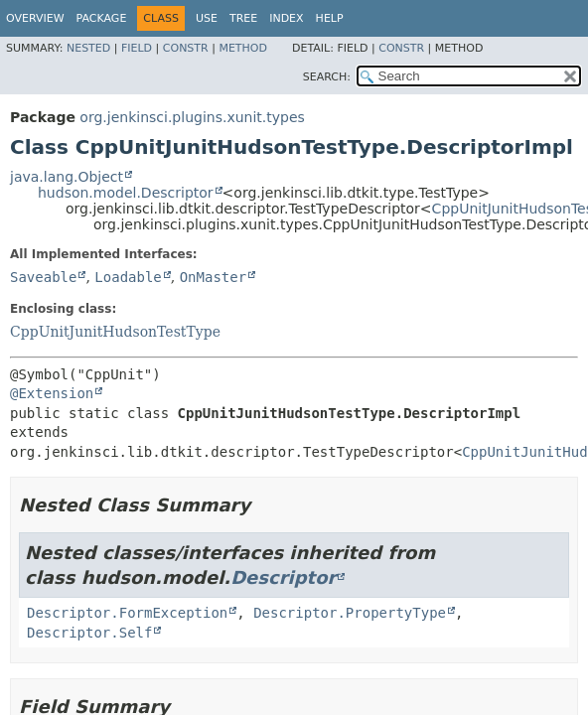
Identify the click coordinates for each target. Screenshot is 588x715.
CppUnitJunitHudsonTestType (115, 332)
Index (286, 18)
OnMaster (213, 277)
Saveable (43, 277)
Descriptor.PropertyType (350, 613)
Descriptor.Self (89, 633)
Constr (186, 48)
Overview (35, 18)
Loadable (128, 277)
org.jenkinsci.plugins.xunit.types (192, 117)
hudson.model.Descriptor (126, 193)
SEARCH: (327, 77)
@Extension (52, 393)
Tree (243, 18)
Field (137, 48)
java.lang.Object (67, 177)
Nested (88, 48)
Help (330, 18)
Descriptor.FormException (127, 613)
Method (243, 48)
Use (207, 18)
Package (102, 18)
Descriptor (283, 577)
